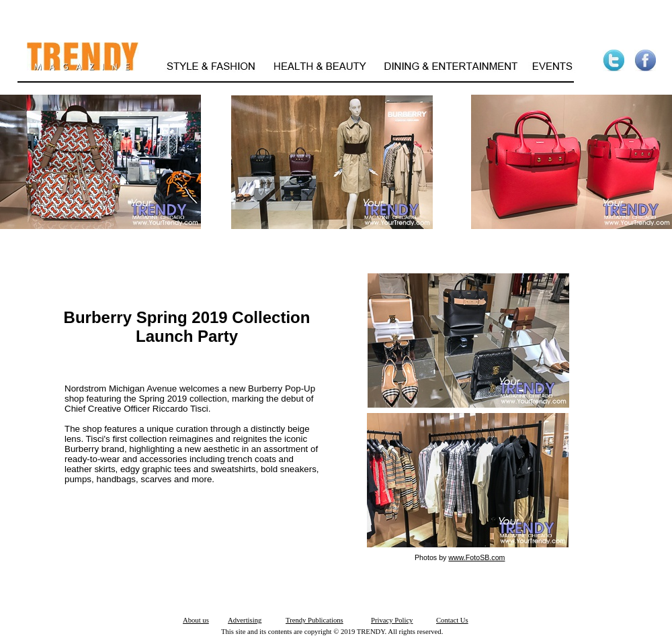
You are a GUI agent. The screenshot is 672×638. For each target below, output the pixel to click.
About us (196, 620)
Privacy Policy (392, 620)
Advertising (245, 620)
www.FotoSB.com (476, 557)
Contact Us (452, 620)
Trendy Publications (314, 620)
